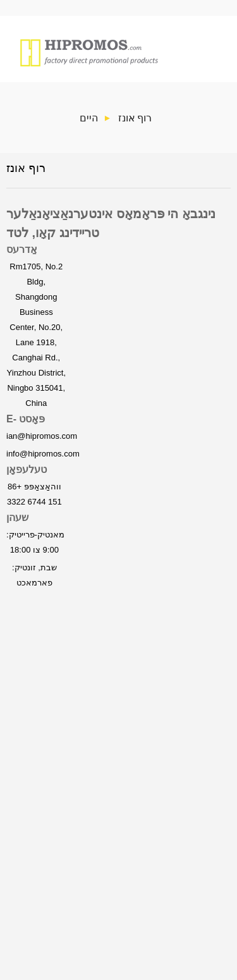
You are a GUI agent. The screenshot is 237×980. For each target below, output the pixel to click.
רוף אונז (135, 118)
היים (89, 118)
